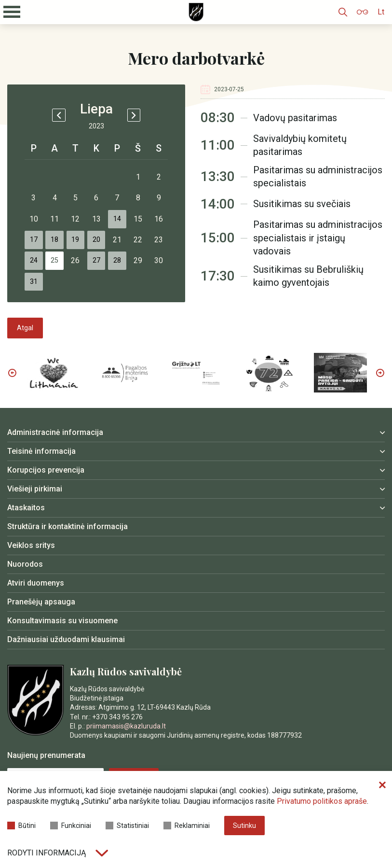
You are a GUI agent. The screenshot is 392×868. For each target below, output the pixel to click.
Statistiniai (127, 828)
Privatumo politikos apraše (322, 806)
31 (36, 311)
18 (62, 259)
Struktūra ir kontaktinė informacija (68, 567)
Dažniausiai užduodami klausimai (66, 679)
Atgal (25, 368)
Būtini (21, 828)
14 (140, 232)
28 (140, 285)
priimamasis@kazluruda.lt (126, 766)
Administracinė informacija (55, 472)
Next (380, 413)
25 (62, 285)
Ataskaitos (26, 548)
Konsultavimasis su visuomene (62, 661)
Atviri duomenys (36, 623)
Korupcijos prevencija (46, 510)
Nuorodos (25, 604)
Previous (12, 413)
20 (114, 259)
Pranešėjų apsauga (41, 642)
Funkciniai (71, 828)
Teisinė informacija (41, 491)
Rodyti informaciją (58, 853)
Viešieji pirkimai (35, 529)
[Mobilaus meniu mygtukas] (12, 12)
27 (114, 285)
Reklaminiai (187, 828)
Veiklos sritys (31, 585)
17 (36, 259)
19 (88, 259)
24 (36, 285)
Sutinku (244, 828)
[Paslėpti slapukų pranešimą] (382, 790)
